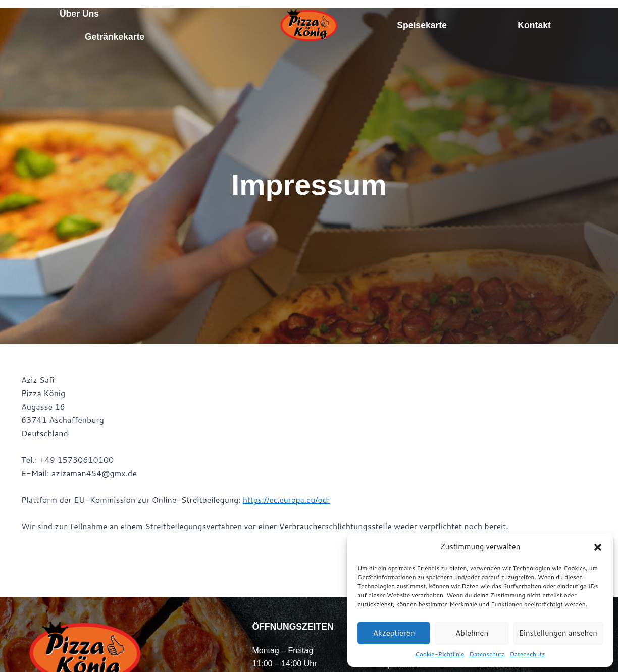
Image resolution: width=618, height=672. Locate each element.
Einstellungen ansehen (558, 633)
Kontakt (534, 25)
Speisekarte (422, 25)
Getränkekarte (115, 37)
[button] (598, 547)
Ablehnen (472, 633)
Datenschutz (487, 654)
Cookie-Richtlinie (440, 654)
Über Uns (79, 14)
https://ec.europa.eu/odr (288, 500)
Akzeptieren (394, 633)
